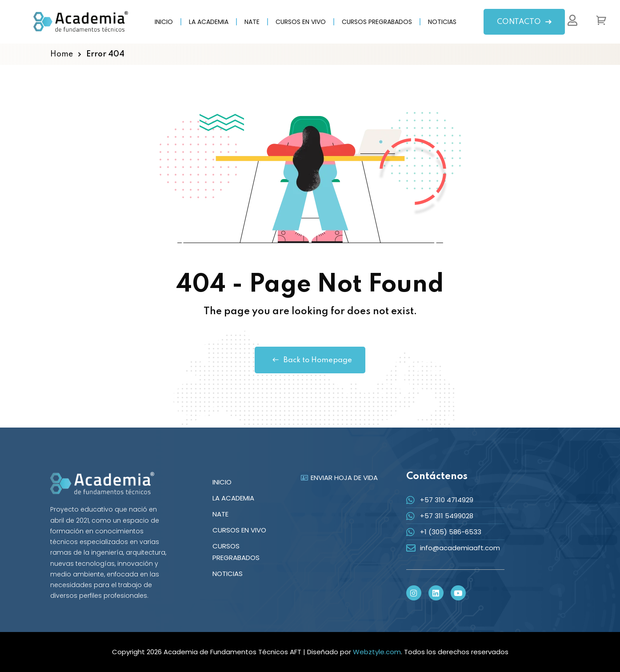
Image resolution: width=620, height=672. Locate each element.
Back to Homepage (310, 360)
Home (62, 54)
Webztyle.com (377, 652)
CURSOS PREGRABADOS (377, 22)
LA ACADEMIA (209, 22)
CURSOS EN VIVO (301, 22)
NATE (252, 22)
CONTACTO (524, 22)
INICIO (164, 22)
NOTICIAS (442, 22)
